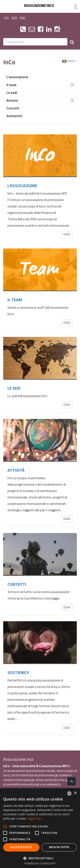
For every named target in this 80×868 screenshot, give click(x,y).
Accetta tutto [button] (21, 847)
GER (14, 18)
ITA (7, 18)
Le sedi (14, 388)
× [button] (75, 793)
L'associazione (22, 186)
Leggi (67, 234)
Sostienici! (18, 673)
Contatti (17, 584)
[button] (40, 858)
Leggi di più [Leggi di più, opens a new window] (34, 819)
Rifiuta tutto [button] (59, 847)
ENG (23, 18)
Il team (15, 300)
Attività (16, 470)
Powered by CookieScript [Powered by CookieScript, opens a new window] (40, 863)
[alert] (40, 828)
